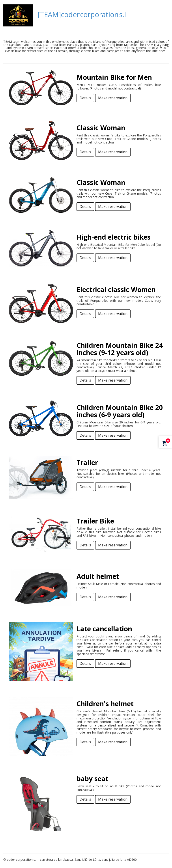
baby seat (92, 779)
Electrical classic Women (116, 290)
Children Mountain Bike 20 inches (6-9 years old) (120, 411)
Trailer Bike (95, 521)
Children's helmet (105, 704)
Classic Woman (101, 128)
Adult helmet (98, 576)
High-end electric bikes (114, 237)
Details (85, 98)
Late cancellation (104, 629)
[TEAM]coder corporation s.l (82, 15)
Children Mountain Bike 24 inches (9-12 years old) (120, 349)
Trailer (87, 463)
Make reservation (113, 98)
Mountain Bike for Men (114, 77)
